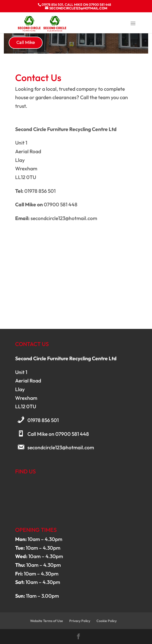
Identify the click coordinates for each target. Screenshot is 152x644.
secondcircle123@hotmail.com (61, 447)
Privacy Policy (80, 621)
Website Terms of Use (47, 621)
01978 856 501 (43, 420)
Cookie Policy (107, 621)
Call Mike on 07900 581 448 (58, 434)
